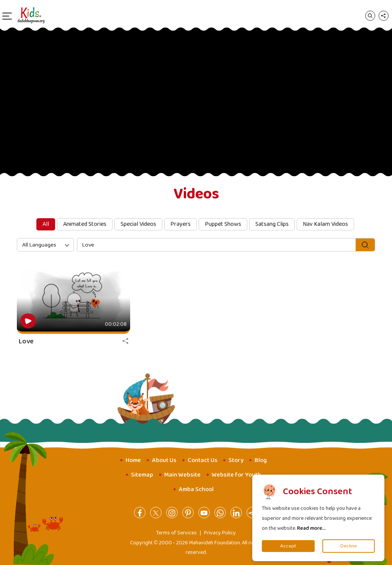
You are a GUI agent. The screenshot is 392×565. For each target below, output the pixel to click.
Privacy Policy (220, 533)
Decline (349, 546)
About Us (164, 460)
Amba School (196, 489)
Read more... (311, 528)
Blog (261, 460)
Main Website (182, 475)
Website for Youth (236, 475)
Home (133, 460)
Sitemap (142, 475)
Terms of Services (176, 533)
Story (236, 460)
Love (26, 341)
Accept (288, 546)
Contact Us (203, 460)
